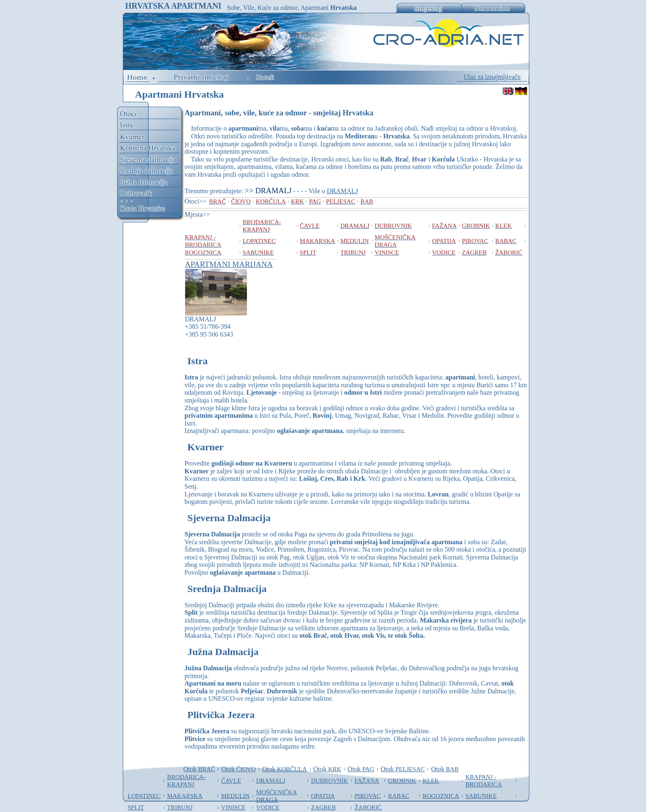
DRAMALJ (343, 191)
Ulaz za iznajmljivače (492, 77)
